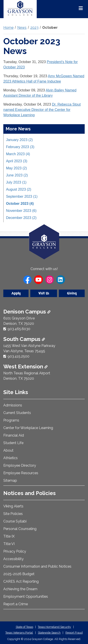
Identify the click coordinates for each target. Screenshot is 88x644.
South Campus (24, 339)
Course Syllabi (15, 521)
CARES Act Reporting (21, 581)
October (50, 28)
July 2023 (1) (16, 182)
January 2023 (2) (19, 140)
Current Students (17, 413)
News (22, 28)
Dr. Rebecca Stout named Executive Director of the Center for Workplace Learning (42, 110)
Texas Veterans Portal (19, 633)
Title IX (9, 536)
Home (8, 28)
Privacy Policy (15, 551)
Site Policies (13, 514)
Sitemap (10, 481)
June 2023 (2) (17, 175)
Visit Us (44, 293)
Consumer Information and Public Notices (37, 566)
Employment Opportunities (26, 597)
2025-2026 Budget (19, 574)
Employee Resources (21, 473)
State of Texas (24, 627)
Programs (11, 420)
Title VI (9, 544)
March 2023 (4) (18, 154)
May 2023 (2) (16, 168)
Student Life (13, 443)
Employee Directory (20, 465)
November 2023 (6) (21, 211)
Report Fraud (74, 633)
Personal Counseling (20, 529)
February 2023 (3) (20, 147)
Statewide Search (49, 633)
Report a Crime (16, 604)
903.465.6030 (19, 329)
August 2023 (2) (19, 189)
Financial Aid (14, 435)
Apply (16, 293)
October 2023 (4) (20, 204)
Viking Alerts (13, 506)
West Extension (25, 366)
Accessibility (13, 559)
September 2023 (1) (22, 196)
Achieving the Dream (20, 589)
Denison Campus (27, 312)
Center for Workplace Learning (28, 428)
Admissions (13, 405)
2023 (34, 28)
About (8, 450)
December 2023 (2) (21, 218)
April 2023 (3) (17, 161)
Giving (72, 293)
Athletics (11, 458)
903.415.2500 (18, 356)
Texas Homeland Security (54, 627)
